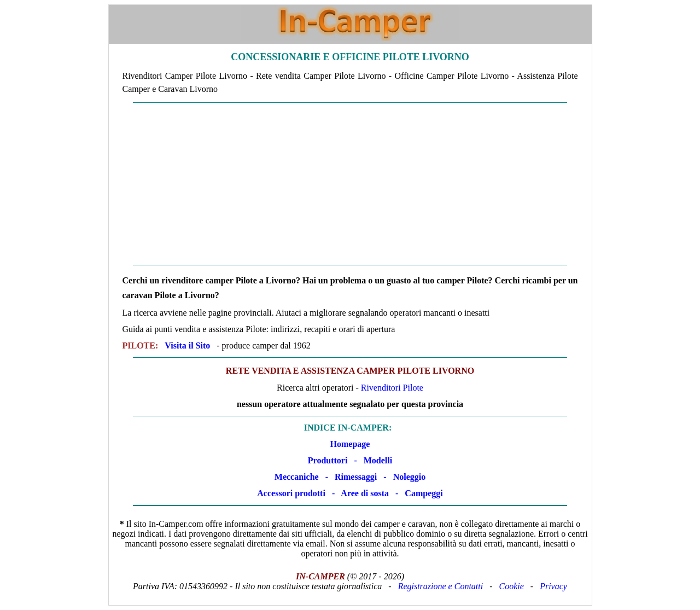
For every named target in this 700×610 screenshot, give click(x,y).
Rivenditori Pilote (392, 388)
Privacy (553, 586)
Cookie (512, 586)
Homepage (350, 444)
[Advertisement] (350, 184)
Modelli (378, 460)
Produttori (328, 460)
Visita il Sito (187, 345)
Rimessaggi (356, 477)
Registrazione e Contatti (441, 586)
